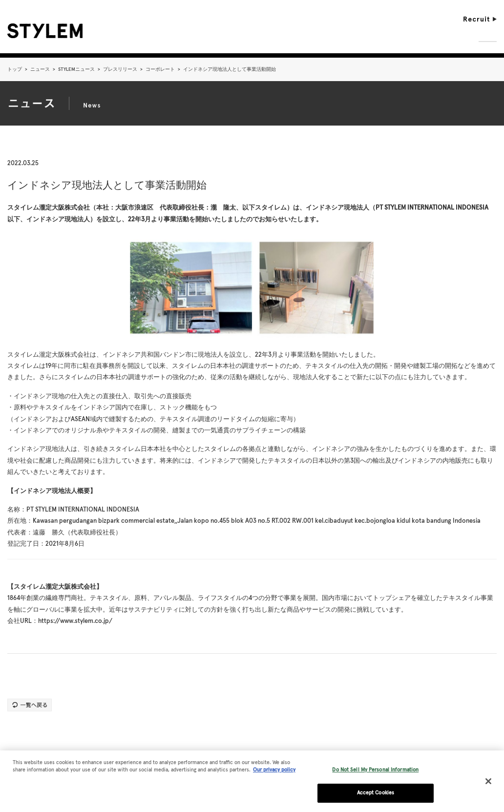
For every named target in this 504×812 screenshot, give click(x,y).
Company (313, 36)
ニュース (40, 69)
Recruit (480, 19)
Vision (352, 36)
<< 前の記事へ (33, 680)
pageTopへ (474, 747)
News (488, 36)
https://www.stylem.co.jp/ (75, 621)
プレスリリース (120, 69)
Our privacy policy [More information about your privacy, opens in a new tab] (274, 774)
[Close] (488, 785)
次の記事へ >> (471, 680)
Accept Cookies (376, 796)
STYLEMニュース (76, 69)
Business (389, 36)
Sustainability (442, 36)
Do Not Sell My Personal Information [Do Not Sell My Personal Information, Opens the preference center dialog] (375, 773)
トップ (15, 69)
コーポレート (160, 69)
